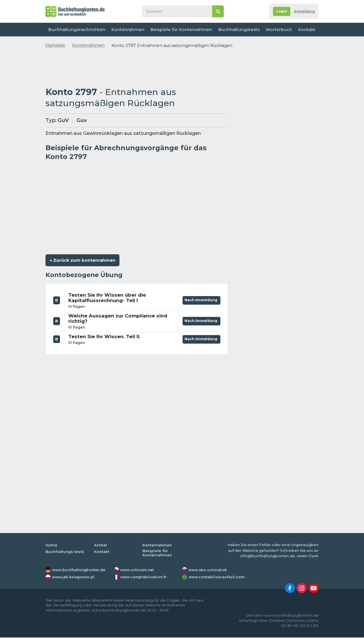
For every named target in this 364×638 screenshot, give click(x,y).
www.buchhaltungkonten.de (80, 570)
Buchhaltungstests (236, 30)
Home (51, 546)
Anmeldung (303, 12)
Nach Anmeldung (200, 300)
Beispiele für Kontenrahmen (180, 30)
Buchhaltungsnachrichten (76, 30)
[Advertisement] (137, 68)
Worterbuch (277, 30)
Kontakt (306, 30)
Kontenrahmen (127, 30)
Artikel (101, 546)
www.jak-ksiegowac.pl (74, 578)
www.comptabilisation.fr (145, 578)
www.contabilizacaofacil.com (218, 578)
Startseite (55, 45)
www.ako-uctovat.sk (208, 570)
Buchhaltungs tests (65, 552)
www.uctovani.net (138, 570)
